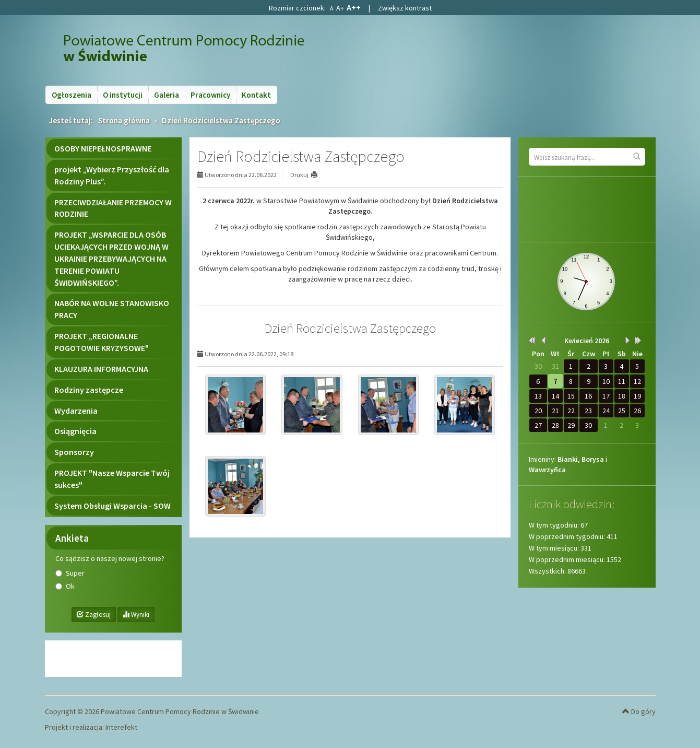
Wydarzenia (76, 411)
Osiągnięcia (75, 431)
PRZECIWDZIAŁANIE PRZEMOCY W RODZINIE (113, 208)
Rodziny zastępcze (89, 390)
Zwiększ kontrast (405, 8)
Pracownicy (210, 95)
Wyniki (136, 615)
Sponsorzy (74, 452)
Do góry (639, 711)
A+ (340, 8)
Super (75, 573)
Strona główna (124, 120)
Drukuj (299, 175)
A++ (354, 7)
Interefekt (121, 727)
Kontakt (256, 95)
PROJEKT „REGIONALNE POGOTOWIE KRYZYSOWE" (102, 342)
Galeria (167, 95)
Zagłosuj (94, 615)
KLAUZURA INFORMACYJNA (101, 369)
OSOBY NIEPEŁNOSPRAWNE (103, 148)
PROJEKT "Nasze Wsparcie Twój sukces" (112, 479)
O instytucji (123, 95)
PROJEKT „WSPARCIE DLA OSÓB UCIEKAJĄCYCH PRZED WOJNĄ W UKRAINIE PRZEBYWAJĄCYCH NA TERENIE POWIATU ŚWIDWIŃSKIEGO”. (111, 258)
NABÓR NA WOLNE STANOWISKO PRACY (112, 309)
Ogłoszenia (72, 95)
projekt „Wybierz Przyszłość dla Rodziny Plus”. (112, 175)
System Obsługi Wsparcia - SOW (112, 506)
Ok (70, 586)
